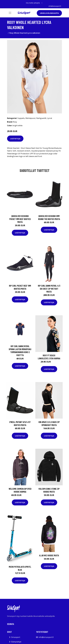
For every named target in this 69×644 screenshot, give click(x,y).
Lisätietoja (15, 139)
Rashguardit (41, 118)
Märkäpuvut (30, 118)
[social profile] (42, 3)
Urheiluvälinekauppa (49, 13)
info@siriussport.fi (55, 6)
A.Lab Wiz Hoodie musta (49, 555)
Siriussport (16, 637)
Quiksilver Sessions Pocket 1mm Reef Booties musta (20, 219)
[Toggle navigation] (10, 13)
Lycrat (50, 118)
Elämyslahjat (16, 642)
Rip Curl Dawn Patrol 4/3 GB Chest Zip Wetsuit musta (49, 289)
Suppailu (21, 118)
